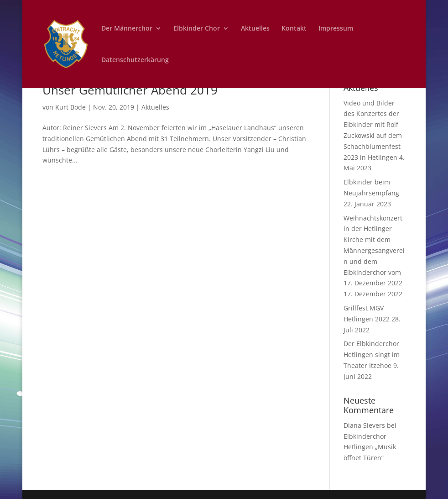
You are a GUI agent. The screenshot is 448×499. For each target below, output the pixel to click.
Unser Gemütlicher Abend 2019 (130, 90)
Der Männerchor (127, 29)
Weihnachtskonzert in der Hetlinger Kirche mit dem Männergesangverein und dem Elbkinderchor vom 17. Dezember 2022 (374, 251)
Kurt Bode (70, 107)
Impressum (336, 29)
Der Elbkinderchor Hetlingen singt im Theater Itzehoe (372, 355)
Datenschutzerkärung (135, 60)
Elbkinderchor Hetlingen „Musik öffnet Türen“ (370, 447)
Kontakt (294, 29)
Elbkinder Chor (197, 29)
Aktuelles (255, 29)
